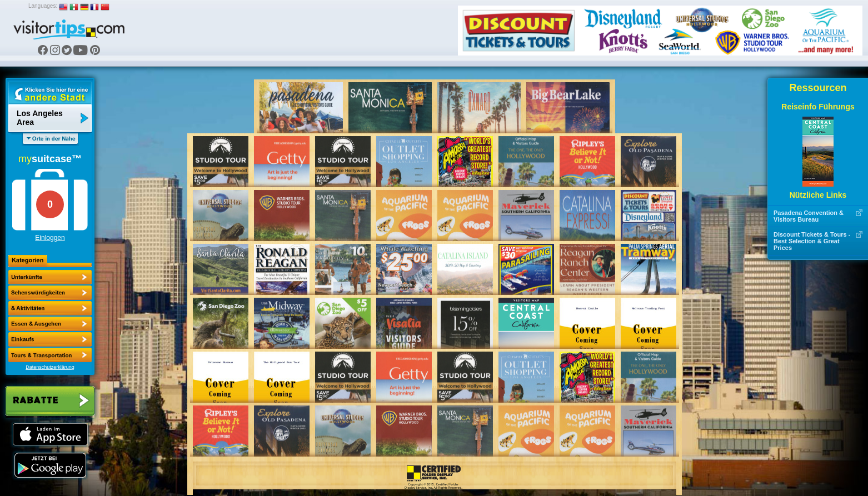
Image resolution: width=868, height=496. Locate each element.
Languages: (43, 6)
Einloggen (50, 238)
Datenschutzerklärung (50, 367)
